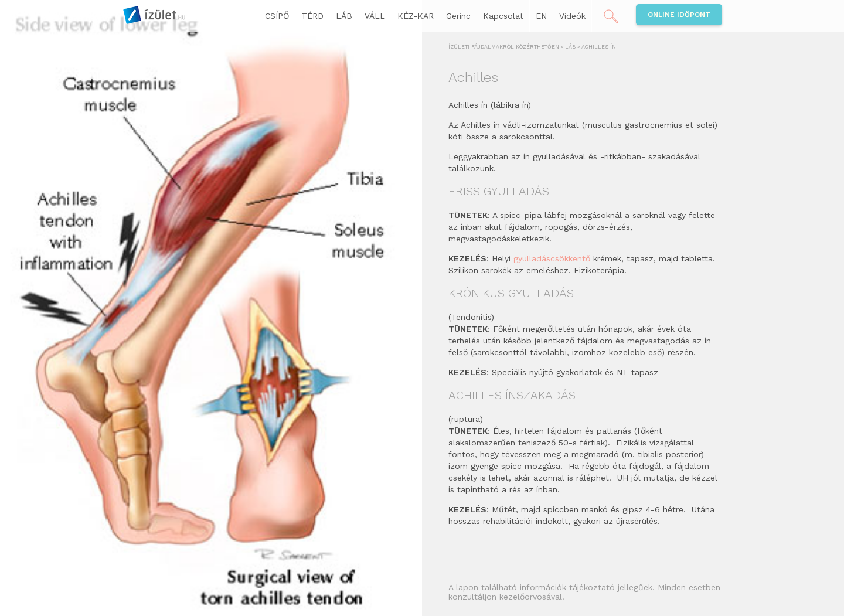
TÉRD (312, 16)
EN (541, 16)
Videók (572, 16)
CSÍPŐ (277, 16)
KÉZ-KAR (416, 16)
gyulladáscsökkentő (553, 258)
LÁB (344, 16)
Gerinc (458, 16)
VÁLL (375, 16)
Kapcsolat (503, 16)
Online (679, 15)
